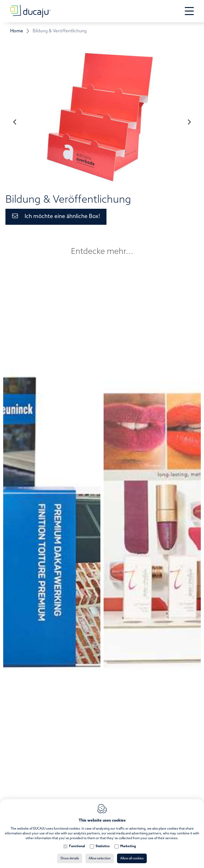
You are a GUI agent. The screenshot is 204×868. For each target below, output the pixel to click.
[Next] (189, 122)
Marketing (128, 846)
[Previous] (15, 122)
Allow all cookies (132, 858)
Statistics (103, 846)
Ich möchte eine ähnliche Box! (62, 217)
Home (17, 31)
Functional (77, 846)
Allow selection (100, 858)
